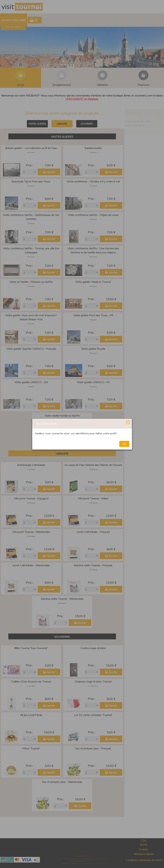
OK (124, 444)
